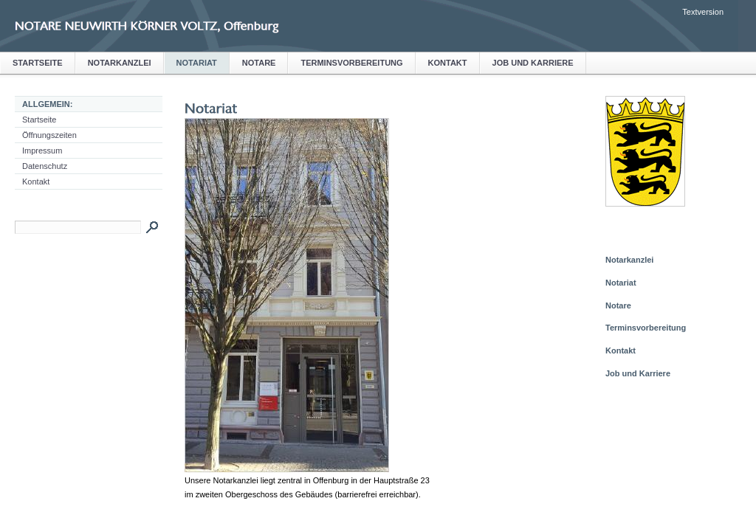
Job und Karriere (533, 63)
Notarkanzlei (120, 63)
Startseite (38, 63)
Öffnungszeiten (49, 135)
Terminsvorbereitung (351, 63)
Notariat (197, 63)
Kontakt (448, 63)
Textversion (703, 12)
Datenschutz (45, 166)
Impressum (42, 151)
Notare (259, 63)
